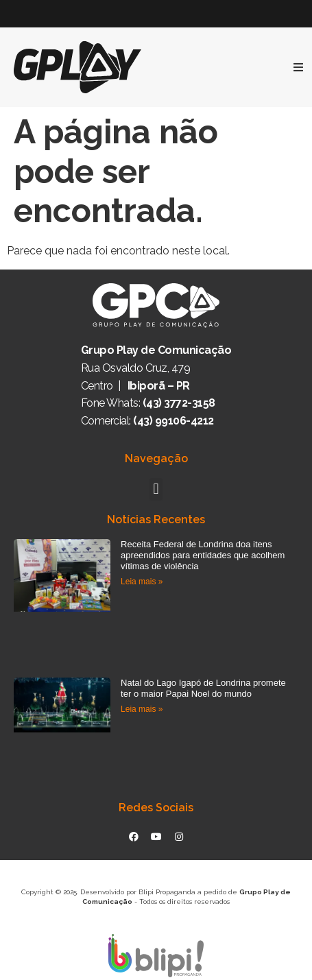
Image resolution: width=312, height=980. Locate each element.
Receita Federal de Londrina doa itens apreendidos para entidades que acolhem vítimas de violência (203, 555)
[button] (156, 489)
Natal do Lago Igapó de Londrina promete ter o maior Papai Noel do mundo (203, 688)
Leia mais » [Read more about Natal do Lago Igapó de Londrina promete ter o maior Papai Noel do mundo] (142, 709)
